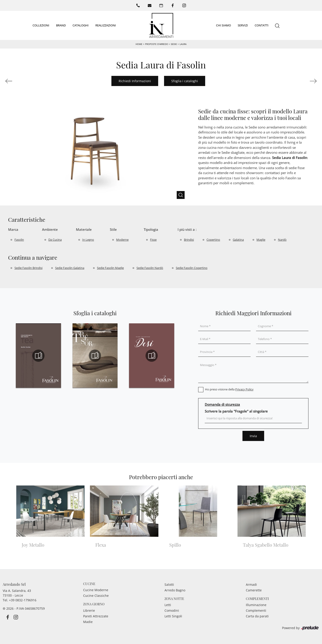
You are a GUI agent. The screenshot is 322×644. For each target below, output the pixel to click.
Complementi (256, 610)
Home (139, 44)
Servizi (243, 25)
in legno (88, 239)
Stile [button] (113, 229)
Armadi (251, 584)
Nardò (282, 239)
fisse (153, 239)
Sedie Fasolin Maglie (110, 268)
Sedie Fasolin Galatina (70, 268)
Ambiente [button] (50, 229)
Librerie (89, 610)
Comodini (172, 610)
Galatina (238, 239)
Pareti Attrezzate (96, 616)
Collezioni (41, 25)
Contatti (262, 25)
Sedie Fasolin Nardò (150, 268)
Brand (61, 25)
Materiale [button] (84, 229)
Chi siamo (223, 25)
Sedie (174, 44)
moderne (122, 239)
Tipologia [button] (151, 229)
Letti (168, 605)
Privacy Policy (244, 389)
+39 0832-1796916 (23, 600)
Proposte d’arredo (157, 44)
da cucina (55, 239)
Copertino (213, 239)
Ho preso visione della (229, 389)
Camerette (254, 590)
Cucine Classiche (96, 596)
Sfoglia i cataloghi (185, 81)
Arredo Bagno (175, 590)
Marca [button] (13, 229)
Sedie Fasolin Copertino (192, 268)
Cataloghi (81, 25)
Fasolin (19, 239)
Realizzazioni (106, 25)
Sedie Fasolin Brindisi (28, 268)
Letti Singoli (173, 616)
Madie (88, 622)
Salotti (169, 584)
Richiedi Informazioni (135, 81)
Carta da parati (257, 616)
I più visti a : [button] (187, 229)
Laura (183, 44)
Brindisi (189, 239)
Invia (253, 436)
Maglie (261, 239)
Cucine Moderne (96, 590)
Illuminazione (256, 605)
